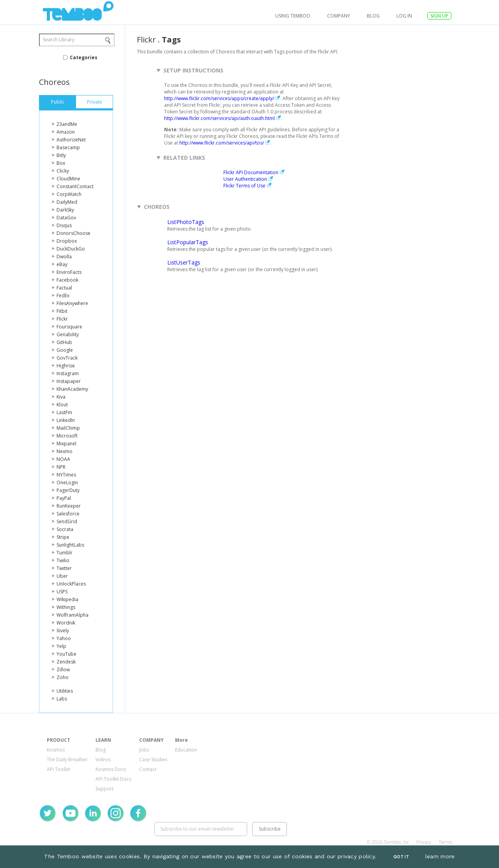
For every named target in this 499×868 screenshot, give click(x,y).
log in (404, 16)
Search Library (59, 40)
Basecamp (68, 147)
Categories (84, 57)
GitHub (64, 342)
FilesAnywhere (72, 303)
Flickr (62, 319)
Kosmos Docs (111, 769)
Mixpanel (66, 444)
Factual (64, 288)
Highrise (66, 366)
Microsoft (67, 436)
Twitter (64, 568)
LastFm (64, 412)
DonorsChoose (73, 233)
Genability (68, 334)
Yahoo (64, 638)
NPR (61, 467)
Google (65, 350)
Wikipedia (67, 599)
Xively (63, 631)
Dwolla (64, 257)
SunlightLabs (70, 545)
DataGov (66, 218)
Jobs (144, 750)
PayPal (64, 498)
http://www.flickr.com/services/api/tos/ (222, 143)
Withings (66, 607)
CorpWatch (69, 194)
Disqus (64, 225)
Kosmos (56, 750)
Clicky (63, 171)
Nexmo (65, 451)
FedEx (63, 296)
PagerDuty (68, 490)
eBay (62, 264)
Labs (62, 699)
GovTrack (67, 358)
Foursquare (69, 327)
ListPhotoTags (186, 222)
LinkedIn (66, 420)
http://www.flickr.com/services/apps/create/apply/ (219, 98)
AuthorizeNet (71, 140)
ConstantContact (75, 186)
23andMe (67, 124)
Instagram (68, 373)
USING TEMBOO (293, 16)
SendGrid (67, 521)
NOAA (63, 459)
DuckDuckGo (71, 249)
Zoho (63, 677)
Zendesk (66, 662)
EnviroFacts (69, 272)
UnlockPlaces (71, 584)
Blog (373, 16)
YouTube (66, 654)
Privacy (424, 842)
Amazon (66, 132)
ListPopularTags (188, 242)
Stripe (63, 537)
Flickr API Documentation (251, 172)
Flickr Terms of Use (244, 186)
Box (61, 163)
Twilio (63, 560)
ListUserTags (184, 262)
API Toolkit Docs (113, 779)
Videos (103, 759)
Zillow (63, 670)
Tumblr (65, 553)
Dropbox (67, 241)
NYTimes (66, 475)
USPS (62, 592)
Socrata (65, 529)
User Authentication (245, 179)
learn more (440, 856)
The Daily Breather (67, 759)
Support (104, 789)
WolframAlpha (73, 615)
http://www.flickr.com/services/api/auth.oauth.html (219, 118)
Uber (62, 576)
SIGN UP (439, 16)
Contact (148, 769)
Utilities (65, 691)
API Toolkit (58, 769)
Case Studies (153, 759)
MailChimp (68, 428)
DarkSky (65, 210)
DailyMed (67, 202)
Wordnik (66, 623)
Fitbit (62, 311)
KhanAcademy (72, 389)
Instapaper (69, 381)
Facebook (67, 280)
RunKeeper (69, 506)
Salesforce (68, 514)
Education (186, 750)
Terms (445, 842)
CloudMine (68, 179)
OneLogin (67, 483)
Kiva (61, 397)
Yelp (61, 646)
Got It (401, 857)
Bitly (61, 155)
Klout (62, 405)
